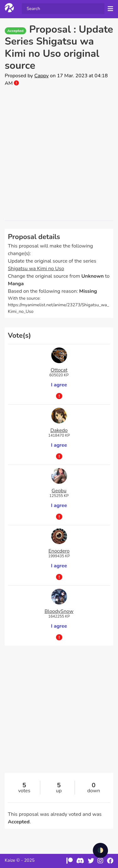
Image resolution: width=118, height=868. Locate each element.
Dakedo (59, 430)
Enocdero (59, 551)
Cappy (42, 76)
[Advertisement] (59, 154)
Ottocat (59, 370)
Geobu (59, 491)
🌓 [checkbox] (100, 850)
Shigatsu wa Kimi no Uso (36, 269)
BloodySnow (59, 611)
